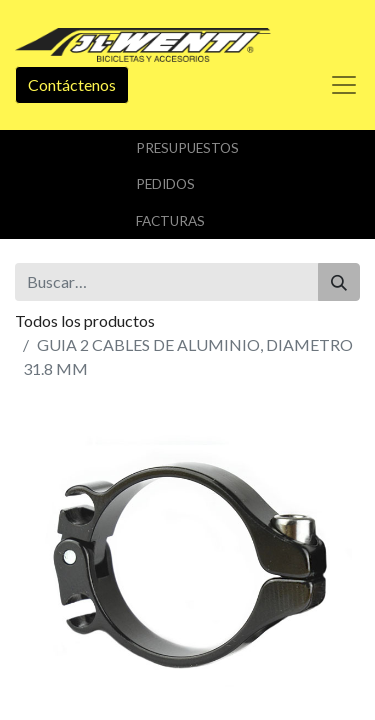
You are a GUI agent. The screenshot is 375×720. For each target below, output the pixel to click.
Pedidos (165, 184)
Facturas (170, 221)
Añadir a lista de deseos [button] (108, 609)
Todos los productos (85, 320)
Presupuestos (187, 148)
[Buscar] (339, 282)
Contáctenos (72, 84)
